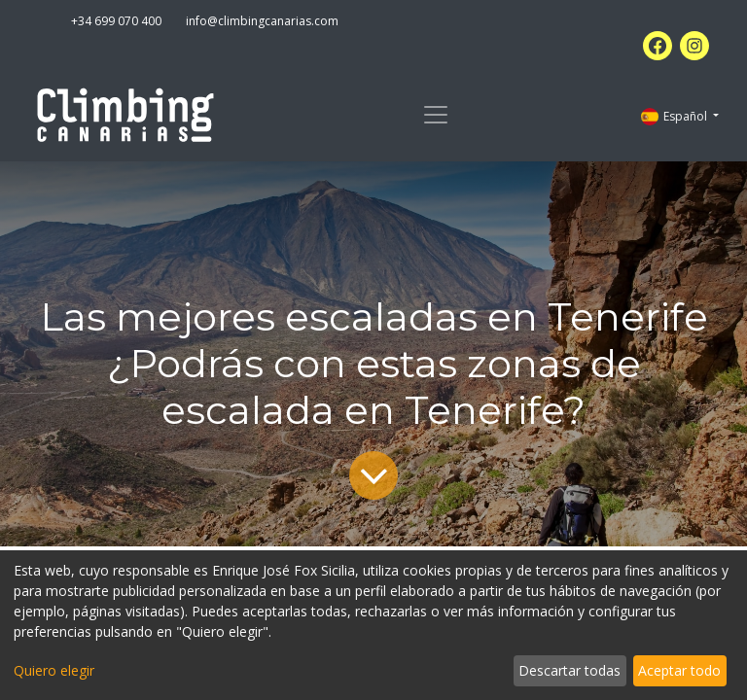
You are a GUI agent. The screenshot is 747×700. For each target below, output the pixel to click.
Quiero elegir (54, 670)
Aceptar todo (679, 670)
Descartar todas (569, 670)
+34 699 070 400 (116, 21)
